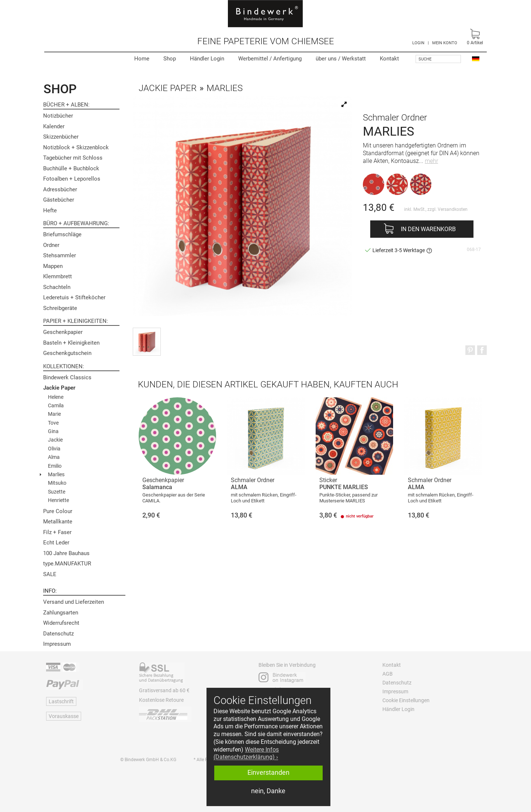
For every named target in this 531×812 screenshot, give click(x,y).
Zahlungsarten (61, 613)
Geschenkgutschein (67, 353)
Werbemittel (270, 59)
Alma (54, 457)
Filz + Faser (57, 532)
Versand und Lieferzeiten (74, 602)
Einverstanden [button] (268, 773)
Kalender (54, 126)
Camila (56, 405)
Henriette (58, 500)
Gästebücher (59, 200)
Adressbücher (60, 189)
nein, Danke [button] (268, 791)
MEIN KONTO (445, 43)
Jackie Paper (59, 388)
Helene (56, 397)
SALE (50, 574)
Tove (53, 423)
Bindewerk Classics (67, 377)
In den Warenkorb (428, 229)
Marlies (56, 474)
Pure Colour (58, 511)
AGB (388, 674)
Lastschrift (61, 701)
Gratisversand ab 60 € (164, 690)
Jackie (55, 440)
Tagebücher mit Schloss (73, 158)
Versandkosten (453, 209)
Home (142, 59)
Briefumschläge (62, 234)
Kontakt (389, 59)
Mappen (53, 266)
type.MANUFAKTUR (67, 564)
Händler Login (207, 59)
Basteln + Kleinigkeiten (71, 343)
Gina (53, 431)
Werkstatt (341, 59)
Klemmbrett (58, 276)
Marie (54, 414)
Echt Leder (56, 543)
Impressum (57, 644)
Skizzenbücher (61, 137)
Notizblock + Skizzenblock (76, 147)
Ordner (51, 245)
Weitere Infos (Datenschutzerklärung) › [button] (246, 753)
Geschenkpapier (63, 332)
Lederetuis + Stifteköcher (74, 297)
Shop (170, 59)
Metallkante (58, 522)
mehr (431, 161)
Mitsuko (57, 483)
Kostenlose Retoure (161, 700)
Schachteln (57, 287)
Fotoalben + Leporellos (72, 179)
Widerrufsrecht (61, 623)
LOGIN (418, 43)
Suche (425, 59)
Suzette (57, 492)
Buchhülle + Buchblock (71, 168)
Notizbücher (58, 116)
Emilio (55, 466)
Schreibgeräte (60, 308)
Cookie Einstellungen (406, 700)
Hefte (50, 210)
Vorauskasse (64, 716)
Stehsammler (60, 255)
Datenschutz (58, 634)
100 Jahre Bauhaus (66, 553)
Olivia (54, 449)
